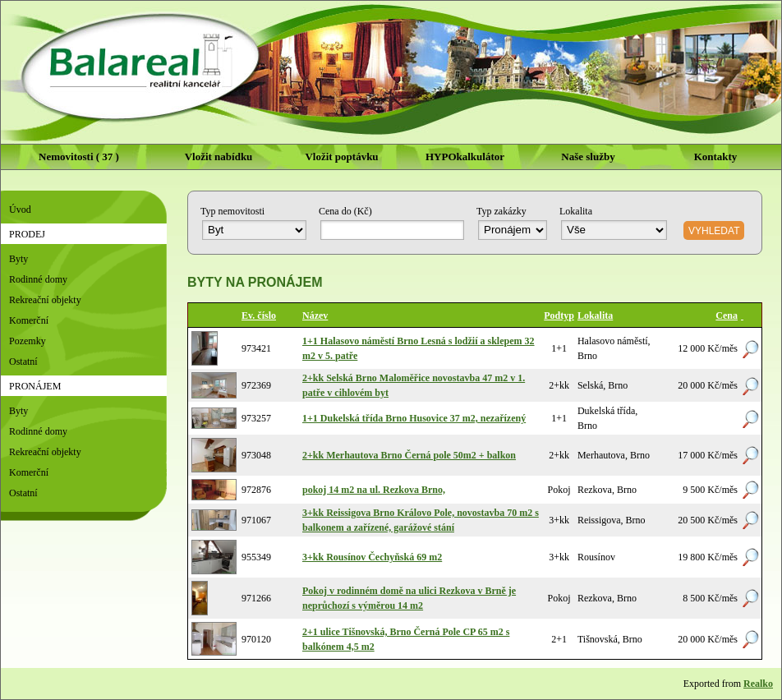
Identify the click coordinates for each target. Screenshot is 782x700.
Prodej (27, 234)
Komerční (29, 320)
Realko (758, 684)
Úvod (20, 210)
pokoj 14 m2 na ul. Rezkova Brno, (374, 490)
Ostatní (23, 362)
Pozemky (28, 341)
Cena (727, 315)
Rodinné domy (38, 279)
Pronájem (35, 386)
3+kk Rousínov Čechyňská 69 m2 (372, 557)
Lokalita (595, 315)
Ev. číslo (259, 315)
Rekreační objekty (45, 300)
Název (315, 315)
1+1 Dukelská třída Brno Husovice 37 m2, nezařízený (414, 418)
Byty (18, 259)
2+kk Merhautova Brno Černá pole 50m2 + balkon (409, 455)
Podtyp (559, 315)
